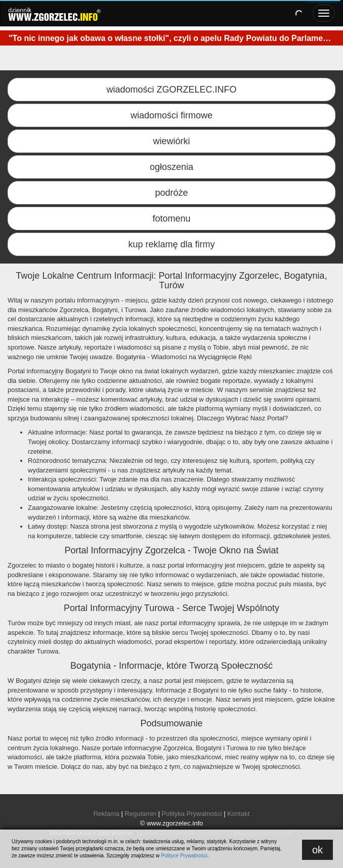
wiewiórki (171, 141)
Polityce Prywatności (184, 856)
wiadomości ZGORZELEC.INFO (171, 90)
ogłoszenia (171, 167)
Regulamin (141, 814)
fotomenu (171, 219)
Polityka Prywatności (191, 814)
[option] (171, 40)
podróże (171, 193)
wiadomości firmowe (171, 115)
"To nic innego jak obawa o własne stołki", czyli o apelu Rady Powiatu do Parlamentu (172, 38)
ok (317, 850)
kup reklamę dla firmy (171, 244)
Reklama (106, 814)
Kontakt (238, 814)
